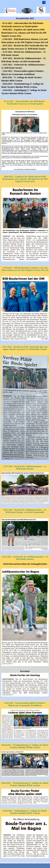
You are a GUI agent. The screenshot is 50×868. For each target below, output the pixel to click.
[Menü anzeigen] (44, 3)
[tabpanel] (25, 60)
